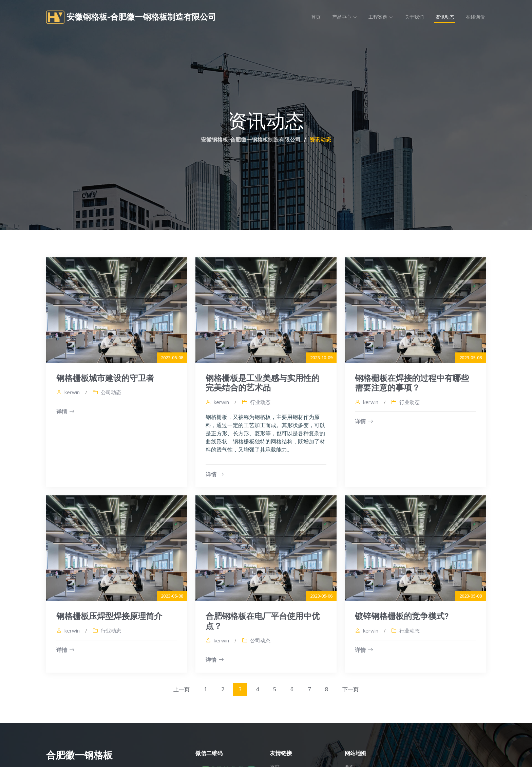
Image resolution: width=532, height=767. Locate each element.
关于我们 (414, 17)
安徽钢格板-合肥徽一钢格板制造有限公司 (251, 140)
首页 (316, 17)
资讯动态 (445, 17)
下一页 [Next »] (350, 690)
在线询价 (475, 17)
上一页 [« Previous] (182, 690)
